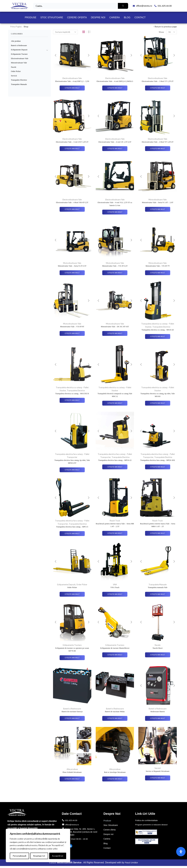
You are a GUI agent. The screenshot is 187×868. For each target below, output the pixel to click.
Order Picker (82, 585)
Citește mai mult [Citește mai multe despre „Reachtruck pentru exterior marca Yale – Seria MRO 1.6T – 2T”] (158, 534)
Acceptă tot (58, 856)
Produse (30, 17)
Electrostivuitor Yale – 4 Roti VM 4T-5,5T (72, 203)
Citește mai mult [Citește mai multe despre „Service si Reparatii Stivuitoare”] (158, 779)
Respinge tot (39, 856)
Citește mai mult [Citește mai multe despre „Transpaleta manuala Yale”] (158, 594)
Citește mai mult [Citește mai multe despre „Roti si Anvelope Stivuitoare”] (115, 780)
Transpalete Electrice (161, 327)
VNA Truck (115, 588)
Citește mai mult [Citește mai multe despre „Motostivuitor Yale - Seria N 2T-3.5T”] (72, 273)
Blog (127, 17)
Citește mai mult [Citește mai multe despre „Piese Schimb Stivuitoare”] (72, 780)
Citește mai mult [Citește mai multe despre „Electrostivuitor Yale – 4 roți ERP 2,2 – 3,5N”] (72, 88)
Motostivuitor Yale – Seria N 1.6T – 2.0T (158, 203)
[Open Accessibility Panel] (181, 852)
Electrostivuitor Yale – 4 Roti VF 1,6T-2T (158, 142)
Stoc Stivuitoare (52, 17)
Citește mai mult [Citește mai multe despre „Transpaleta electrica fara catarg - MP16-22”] (115, 467)
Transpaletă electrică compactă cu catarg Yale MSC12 (115, 395)
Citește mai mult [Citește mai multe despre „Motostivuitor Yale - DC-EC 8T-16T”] (115, 334)
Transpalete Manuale (158, 585)
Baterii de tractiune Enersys (72, 712)
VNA (115, 585)
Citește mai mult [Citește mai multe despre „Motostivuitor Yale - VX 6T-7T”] (158, 273)
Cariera (115, 17)
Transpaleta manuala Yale (158, 588)
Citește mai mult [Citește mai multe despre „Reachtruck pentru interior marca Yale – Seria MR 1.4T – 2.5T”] (115, 534)
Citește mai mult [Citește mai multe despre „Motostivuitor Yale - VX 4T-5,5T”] (115, 273)
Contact (140, 17)
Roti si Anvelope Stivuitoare (115, 773)
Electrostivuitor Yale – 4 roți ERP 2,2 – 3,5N (72, 81)
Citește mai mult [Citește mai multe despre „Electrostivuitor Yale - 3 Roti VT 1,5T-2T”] (158, 88)
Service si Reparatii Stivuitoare (158, 772)
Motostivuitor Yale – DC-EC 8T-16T (115, 327)
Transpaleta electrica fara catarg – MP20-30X (158, 460)
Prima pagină (16, 27)
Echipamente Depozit (66, 585)
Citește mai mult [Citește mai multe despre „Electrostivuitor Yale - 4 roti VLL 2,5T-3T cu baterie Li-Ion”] (115, 212)
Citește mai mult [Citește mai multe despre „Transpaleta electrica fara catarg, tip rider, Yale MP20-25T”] (72, 470)
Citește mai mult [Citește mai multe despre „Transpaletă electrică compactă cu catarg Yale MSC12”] (115, 403)
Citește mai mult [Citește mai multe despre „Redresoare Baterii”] (158, 719)
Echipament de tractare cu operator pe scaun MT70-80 (72, 650)
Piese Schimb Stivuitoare (72, 773)
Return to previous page (166, 27)
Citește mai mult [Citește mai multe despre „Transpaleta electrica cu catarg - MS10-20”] (158, 337)
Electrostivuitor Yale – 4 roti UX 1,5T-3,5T (115, 142)
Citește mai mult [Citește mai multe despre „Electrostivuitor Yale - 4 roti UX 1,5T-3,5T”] (115, 149)
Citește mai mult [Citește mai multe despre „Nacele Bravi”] (158, 655)
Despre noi (98, 17)
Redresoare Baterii (158, 712)
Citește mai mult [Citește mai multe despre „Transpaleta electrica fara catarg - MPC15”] (72, 534)
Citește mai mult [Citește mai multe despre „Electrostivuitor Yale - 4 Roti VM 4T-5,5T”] (72, 209)
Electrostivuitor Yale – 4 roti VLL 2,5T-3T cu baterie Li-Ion (115, 204)
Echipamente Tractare (72, 645)
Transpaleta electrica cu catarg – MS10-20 (158, 330)
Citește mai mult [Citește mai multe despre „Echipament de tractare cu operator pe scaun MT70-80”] (72, 658)
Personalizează (20, 856)
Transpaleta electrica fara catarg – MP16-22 (115, 460)
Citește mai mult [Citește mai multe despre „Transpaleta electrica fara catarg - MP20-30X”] (158, 467)
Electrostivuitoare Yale (72, 78)
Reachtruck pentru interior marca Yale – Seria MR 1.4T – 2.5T (115, 525)
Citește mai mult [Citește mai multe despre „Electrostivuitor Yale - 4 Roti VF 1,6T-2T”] (158, 149)
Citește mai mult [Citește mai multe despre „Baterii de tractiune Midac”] (115, 719)
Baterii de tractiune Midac (115, 712)
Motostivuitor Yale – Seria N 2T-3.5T (72, 266)
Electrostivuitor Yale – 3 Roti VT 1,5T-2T (158, 81)
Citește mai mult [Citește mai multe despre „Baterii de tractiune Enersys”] (72, 719)
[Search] (123, 6)
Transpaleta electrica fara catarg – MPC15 (72, 527)
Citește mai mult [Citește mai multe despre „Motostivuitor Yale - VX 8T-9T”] (72, 334)
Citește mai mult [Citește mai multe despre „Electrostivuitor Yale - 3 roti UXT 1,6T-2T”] (72, 149)
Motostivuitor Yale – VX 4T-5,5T (115, 266)
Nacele (158, 645)
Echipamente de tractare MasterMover (115, 648)
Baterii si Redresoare (72, 709)
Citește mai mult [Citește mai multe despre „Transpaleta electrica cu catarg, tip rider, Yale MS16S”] (158, 403)
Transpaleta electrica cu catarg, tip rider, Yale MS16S (157, 395)
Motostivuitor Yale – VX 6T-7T (158, 266)
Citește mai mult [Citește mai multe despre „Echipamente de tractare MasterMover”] (115, 655)
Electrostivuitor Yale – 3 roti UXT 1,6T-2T (72, 142)
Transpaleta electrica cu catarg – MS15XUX (72, 394)
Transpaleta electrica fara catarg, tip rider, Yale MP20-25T (72, 462)
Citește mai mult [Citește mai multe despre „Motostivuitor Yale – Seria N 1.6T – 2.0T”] (158, 209)
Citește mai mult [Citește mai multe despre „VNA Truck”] (115, 594)
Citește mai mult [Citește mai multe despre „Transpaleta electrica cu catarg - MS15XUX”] (72, 401)
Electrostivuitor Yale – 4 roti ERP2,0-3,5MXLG (115, 81)
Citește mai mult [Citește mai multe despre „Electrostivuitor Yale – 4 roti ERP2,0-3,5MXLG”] (115, 88)
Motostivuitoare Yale (158, 200)
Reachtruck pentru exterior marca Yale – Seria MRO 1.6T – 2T (158, 525)
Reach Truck (115, 521)
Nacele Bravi (158, 648)
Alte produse (72, 770)
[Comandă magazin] (65, 32)
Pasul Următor (131, 865)
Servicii (158, 769)
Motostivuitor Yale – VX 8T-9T (72, 327)
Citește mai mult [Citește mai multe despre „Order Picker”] (72, 594)
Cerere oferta (77, 17)
